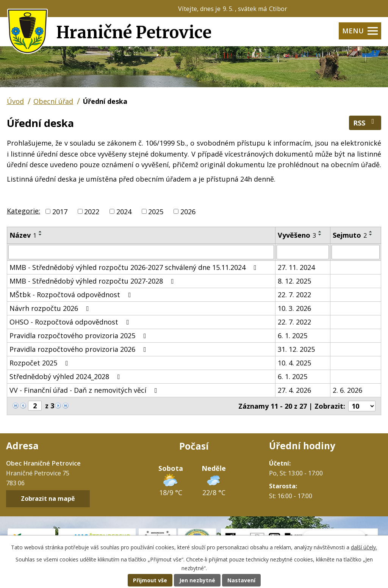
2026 (188, 211)
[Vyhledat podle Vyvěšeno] (303, 252)
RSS (365, 123)
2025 (156, 211)
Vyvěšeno (297, 235)
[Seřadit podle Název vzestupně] (41, 232)
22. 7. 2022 (294, 295)
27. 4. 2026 (294, 390)
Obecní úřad (53, 101)
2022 (92, 211)
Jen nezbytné (197, 580)
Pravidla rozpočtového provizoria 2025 (79, 336)
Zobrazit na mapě (48, 499)
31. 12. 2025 (296, 349)
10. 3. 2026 (294, 308)
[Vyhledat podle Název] (141, 252)
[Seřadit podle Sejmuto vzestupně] (371, 232)
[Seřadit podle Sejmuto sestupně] (371, 235)
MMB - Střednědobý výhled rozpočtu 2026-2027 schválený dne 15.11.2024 (135, 267)
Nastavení (241, 580)
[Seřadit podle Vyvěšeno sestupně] (320, 235)
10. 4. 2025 (294, 363)
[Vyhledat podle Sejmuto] (356, 252)
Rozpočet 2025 (40, 363)
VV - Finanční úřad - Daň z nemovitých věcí (85, 390)
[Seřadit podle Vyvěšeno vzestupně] (320, 232)
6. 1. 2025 (293, 336)
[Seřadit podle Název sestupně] (41, 235)
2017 (60, 211)
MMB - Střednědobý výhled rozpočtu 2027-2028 (93, 281)
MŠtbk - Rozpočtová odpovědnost (72, 295)
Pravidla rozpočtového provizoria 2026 (79, 349)
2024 (124, 211)
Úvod (15, 101)
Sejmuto (350, 235)
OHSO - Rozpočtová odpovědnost (71, 322)
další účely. (364, 547)
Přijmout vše (150, 580)
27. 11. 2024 (296, 267)
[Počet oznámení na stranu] (362, 406)
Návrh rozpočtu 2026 (51, 308)
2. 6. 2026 (347, 390)
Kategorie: (23, 211)
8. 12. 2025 (294, 281)
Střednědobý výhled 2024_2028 (66, 376)
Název (23, 235)
